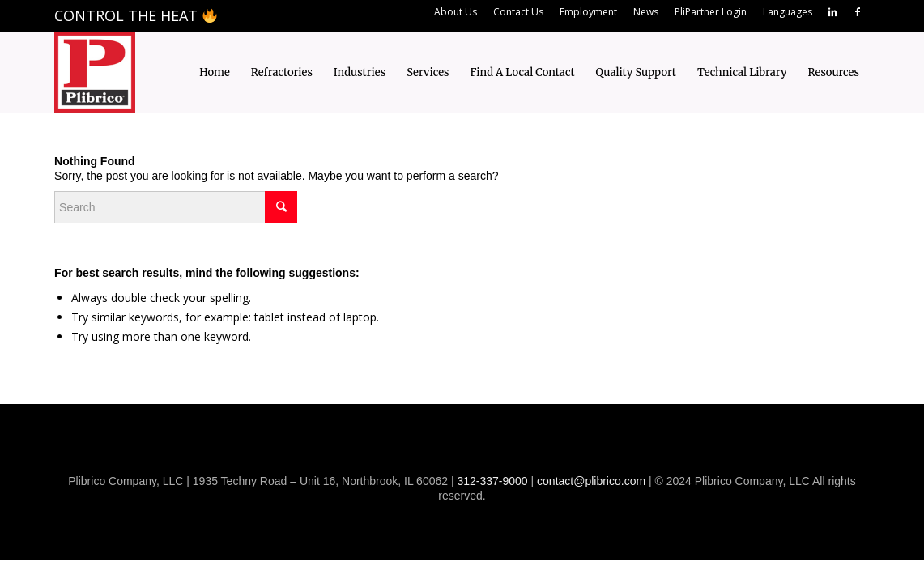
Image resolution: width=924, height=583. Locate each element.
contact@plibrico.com (591, 481)
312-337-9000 (492, 481)
